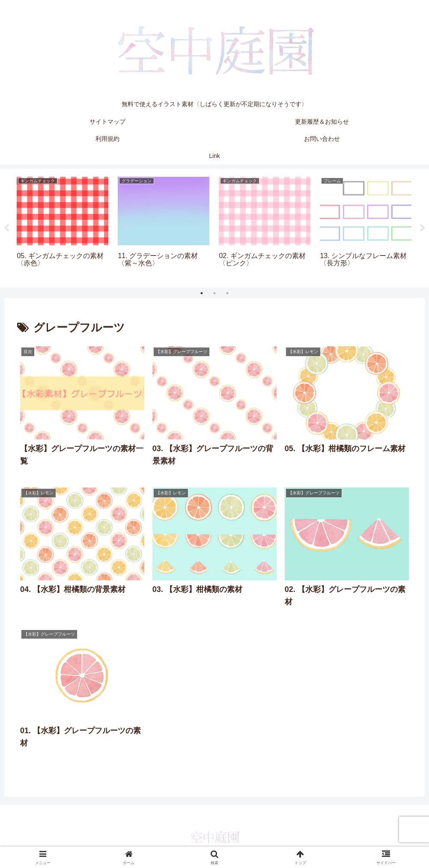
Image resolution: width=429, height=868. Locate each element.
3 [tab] (227, 293)
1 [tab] (202, 293)
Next (423, 228)
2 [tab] (214, 293)
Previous (6, 228)
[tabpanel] (63, 227)
